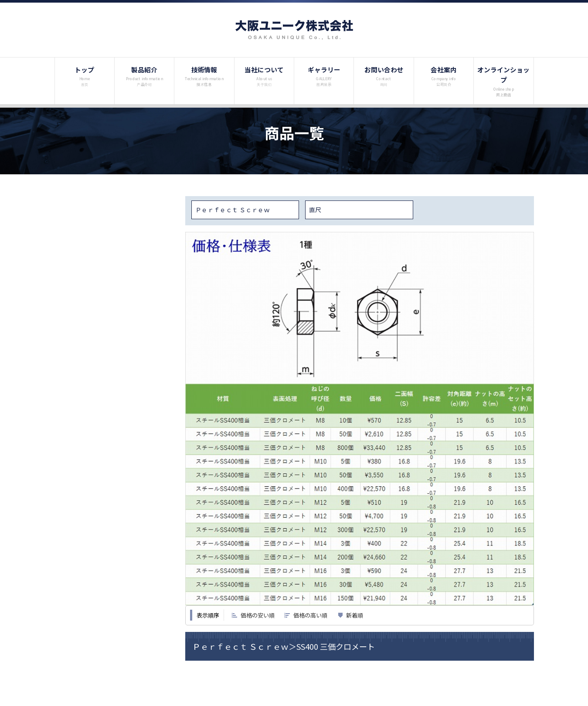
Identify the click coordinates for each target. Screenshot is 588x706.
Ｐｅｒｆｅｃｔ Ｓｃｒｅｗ (233, 210)
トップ (84, 76)
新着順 (355, 615)
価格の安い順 (258, 615)
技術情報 (204, 76)
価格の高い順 (310, 615)
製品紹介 (144, 76)
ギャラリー (324, 76)
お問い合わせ (384, 76)
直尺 (315, 210)
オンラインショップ (503, 81)
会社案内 (444, 76)
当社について (264, 76)
